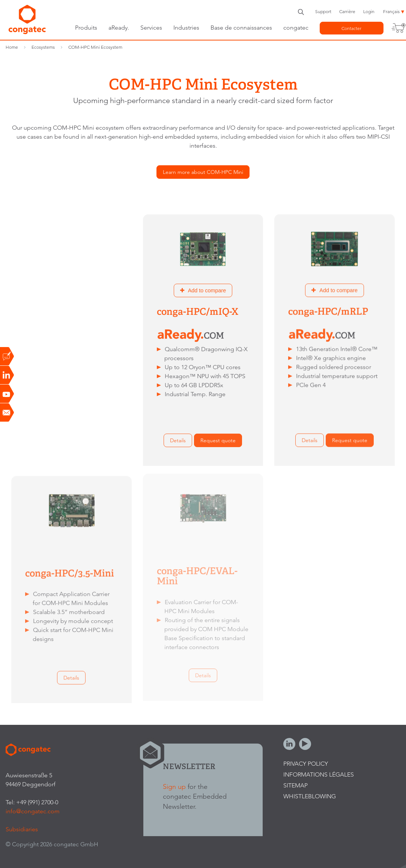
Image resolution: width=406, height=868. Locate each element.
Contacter (351, 28)
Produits (86, 28)
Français (391, 11)
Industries (186, 28)
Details (47, 440)
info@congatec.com (33, 811)
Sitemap (295, 785)
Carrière (347, 11)
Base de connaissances (241, 28)
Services (151, 28)
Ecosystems (43, 47)
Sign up (174, 786)
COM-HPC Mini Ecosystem (95, 47)
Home (12, 47)
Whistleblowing (310, 796)
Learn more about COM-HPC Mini (203, 172)
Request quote (87, 440)
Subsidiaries (22, 829)
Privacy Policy (306, 764)
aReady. (119, 28)
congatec (296, 28)
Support (323, 11)
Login (369, 11)
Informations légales (319, 774)
